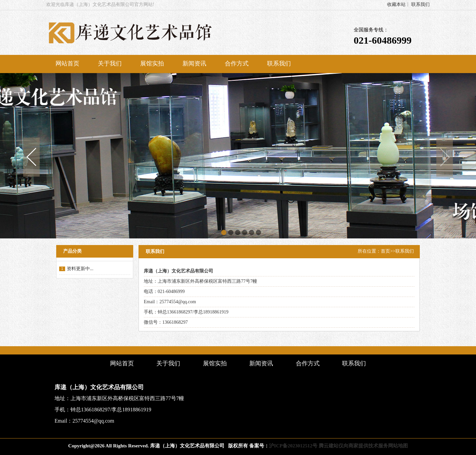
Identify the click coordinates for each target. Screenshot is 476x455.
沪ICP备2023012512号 (293, 446)
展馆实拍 (152, 63)
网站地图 (398, 446)
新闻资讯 (194, 63)
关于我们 (110, 63)
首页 (385, 251)
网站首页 (67, 63)
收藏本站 (396, 4)
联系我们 (420, 4)
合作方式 (237, 63)
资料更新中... (80, 269)
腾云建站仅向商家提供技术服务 (353, 446)
